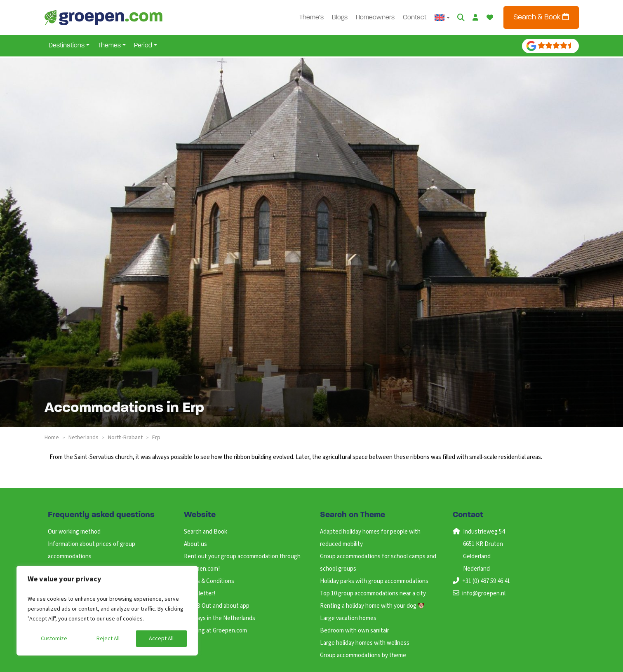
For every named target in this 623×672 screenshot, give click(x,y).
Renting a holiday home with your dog (372, 606)
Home (52, 438)
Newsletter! (200, 594)
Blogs (340, 18)
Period (143, 46)
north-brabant (125, 438)
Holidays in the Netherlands (220, 618)
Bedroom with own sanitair (355, 631)
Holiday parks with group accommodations (374, 581)
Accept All (161, 639)
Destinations (67, 46)
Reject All (108, 639)
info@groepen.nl (484, 594)
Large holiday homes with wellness (365, 643)
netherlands (83, 438)
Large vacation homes (348, 618)
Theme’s (311, 18)
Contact (415, 18)
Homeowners (375, 18)
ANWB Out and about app (217, 606)
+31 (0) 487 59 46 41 (486, 581)
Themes (109, 46)
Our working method (74, 532)
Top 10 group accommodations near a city (373, 594)
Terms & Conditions (209, 581)
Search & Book (541, 17)
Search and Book (206, 532)
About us (195, 544)
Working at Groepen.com (215, 631)
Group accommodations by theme (363, 655)
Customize (54, 639)
